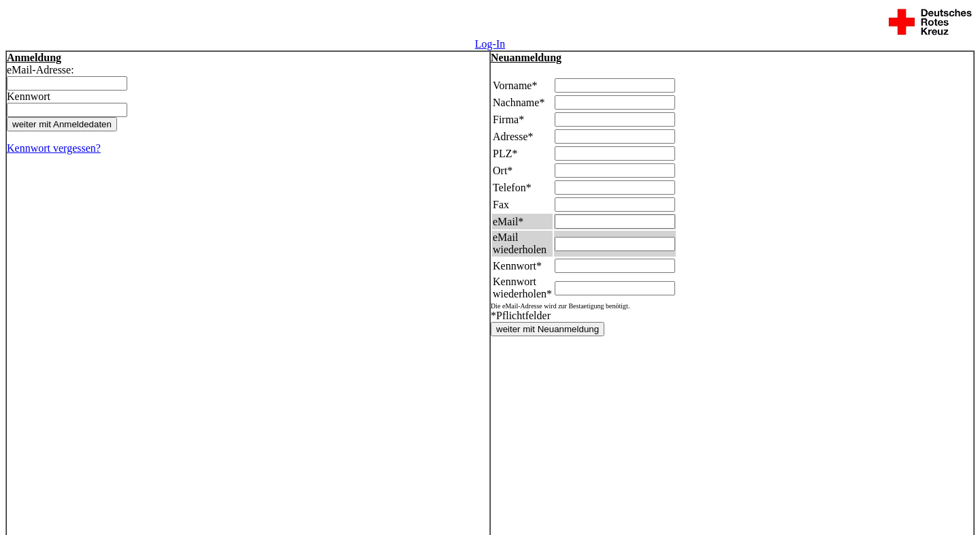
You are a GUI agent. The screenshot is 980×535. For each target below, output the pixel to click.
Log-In (490, 44)
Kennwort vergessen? (54, 148)
